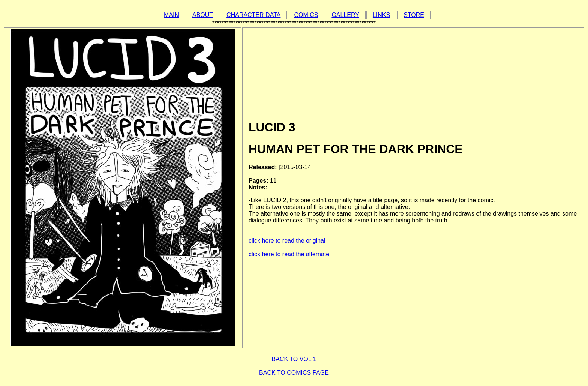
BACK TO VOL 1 (294, 359)
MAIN (171, 15)
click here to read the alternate (289, 254)
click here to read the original (287, 241)
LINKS (381, 15)
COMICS (306, 15)
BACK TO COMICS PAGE (294, 373)
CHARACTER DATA (253, 15)
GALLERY (345, 15)
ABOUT (203, 15)
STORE (414, 15)
